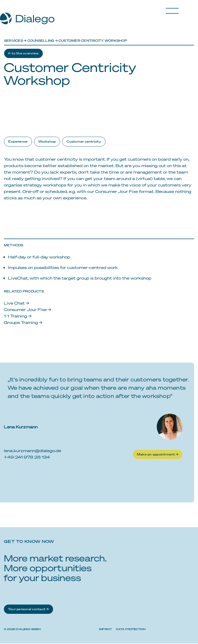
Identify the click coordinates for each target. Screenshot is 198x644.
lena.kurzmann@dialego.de (32, 451)
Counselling (41, 41)
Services (14, 41)
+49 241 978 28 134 (27, 457)
